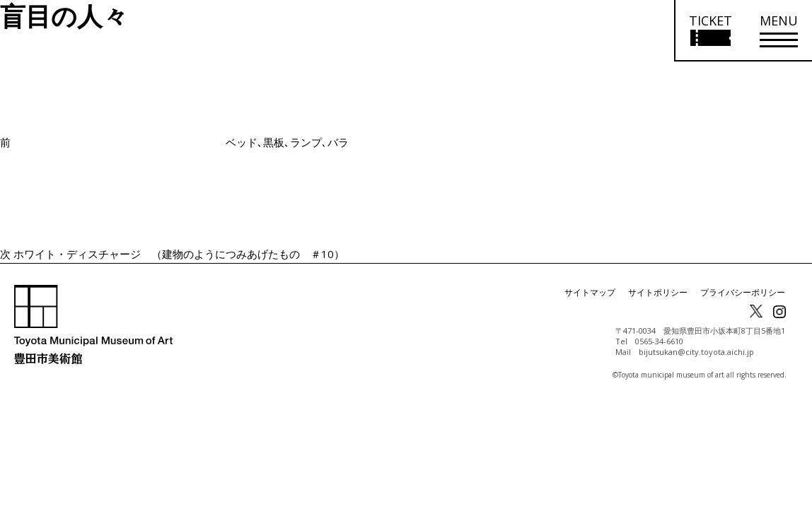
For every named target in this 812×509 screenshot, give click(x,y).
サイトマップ (590, 292)
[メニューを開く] (779, 31)
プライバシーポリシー (743, 292)
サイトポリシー (658, 292)
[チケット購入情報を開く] (710, 31)
